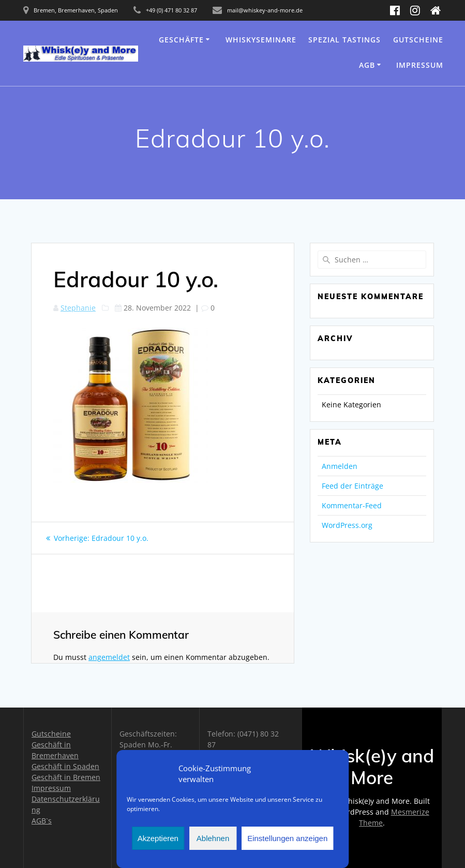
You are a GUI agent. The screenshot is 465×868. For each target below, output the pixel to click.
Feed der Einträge (352, 486)
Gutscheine (418, 40)
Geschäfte (181, 40)
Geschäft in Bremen (66, 777)
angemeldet (109, 657)
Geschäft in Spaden (65, 766)
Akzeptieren (158, 838)
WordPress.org (347, 525)
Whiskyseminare (261, 40)
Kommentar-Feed (352, 505)
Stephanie (78, 308)
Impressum (420, 65)
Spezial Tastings (344, 40)
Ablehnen (213, 838)
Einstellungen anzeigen (287, 838)
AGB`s (42, 821)
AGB (367, 65)
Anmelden (340, 466)
